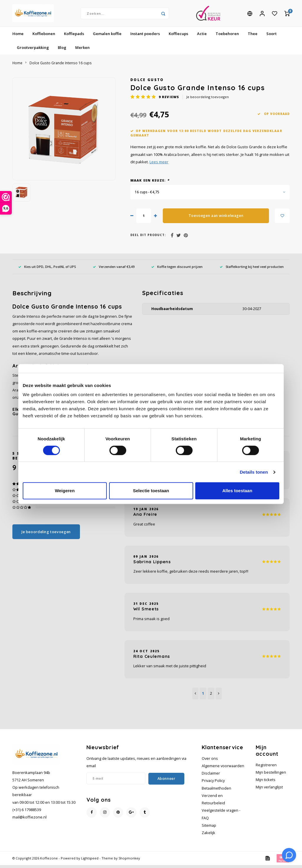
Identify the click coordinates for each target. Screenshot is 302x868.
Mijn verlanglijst (269, 790)
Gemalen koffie (107, 37)
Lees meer (159, 165)
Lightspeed (90, 861)
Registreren (266, 768)
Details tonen (254, 472)
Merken (82, 50)
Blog (62, 50)
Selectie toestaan (151, 491)
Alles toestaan (237, 491)
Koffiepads (74, 37)
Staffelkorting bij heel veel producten (252, 270)
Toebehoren (227, 37)
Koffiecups (178, 37)
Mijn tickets (266, 783)
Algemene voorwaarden (223, 769)
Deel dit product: (148, 238)
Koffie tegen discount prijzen (177, 270)
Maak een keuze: (150, 183)
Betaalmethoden (216, 791)
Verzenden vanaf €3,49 (114, 270)
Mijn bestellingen (271, 775)
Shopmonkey (129, 861)
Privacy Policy (213, 784)
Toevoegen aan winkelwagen (216, 219)
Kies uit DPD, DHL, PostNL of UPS (47, 270)
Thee (253, 37)
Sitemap (209, 828)
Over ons (210, 761)
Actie (202, 37)
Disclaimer (211, 776)
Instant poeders (145, 37)
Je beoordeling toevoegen (208, 100)
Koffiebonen (44, 37)
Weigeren (65, 491)
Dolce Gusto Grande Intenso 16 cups (61, 66)
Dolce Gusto (147, 83)
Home (18, 37)
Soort (271, 37)
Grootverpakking (33, 50)
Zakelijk (209, 836)
